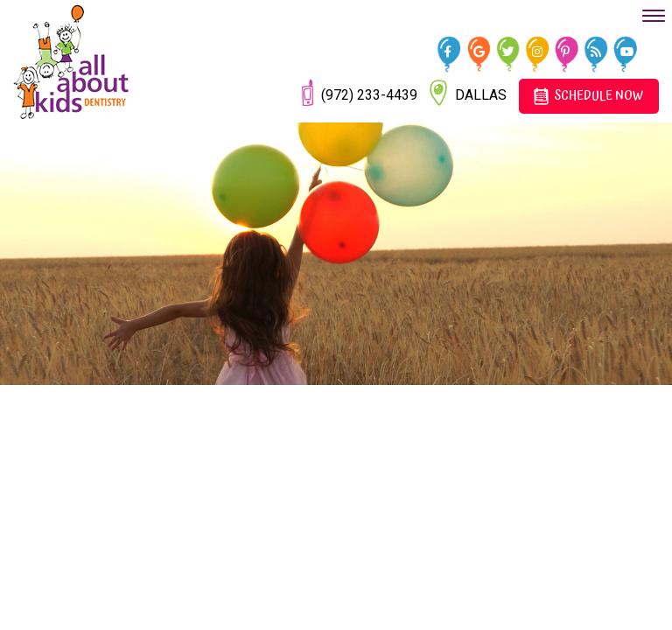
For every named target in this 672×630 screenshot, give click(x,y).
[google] (482, 51)
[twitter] (511, 51)
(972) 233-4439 (360, 93)
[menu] (654, 16)
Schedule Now (588, 96)
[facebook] (452, 51)
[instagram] (540, 51)
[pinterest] (569, 51)
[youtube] (629, 51)
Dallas (468, 93)
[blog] (599, 51)
